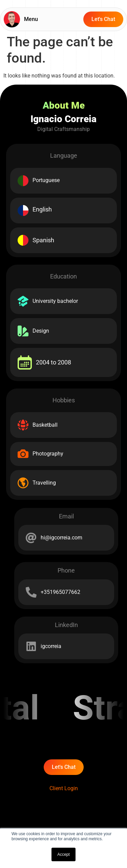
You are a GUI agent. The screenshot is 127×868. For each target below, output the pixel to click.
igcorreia (51, 646)
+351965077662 (60, 592)
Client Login (64, 788)
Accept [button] (63, 854)
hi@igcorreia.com (61, 538)
